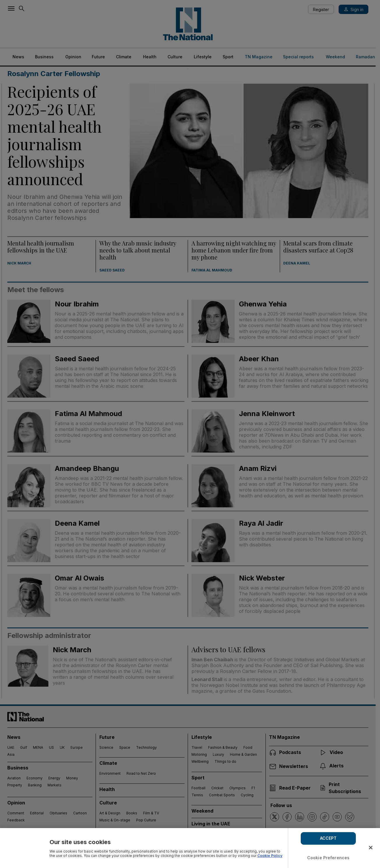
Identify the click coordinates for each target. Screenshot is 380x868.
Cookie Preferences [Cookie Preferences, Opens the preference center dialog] (328, 858)
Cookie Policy (270, 856)
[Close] (371, 848)
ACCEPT (328, 838)
